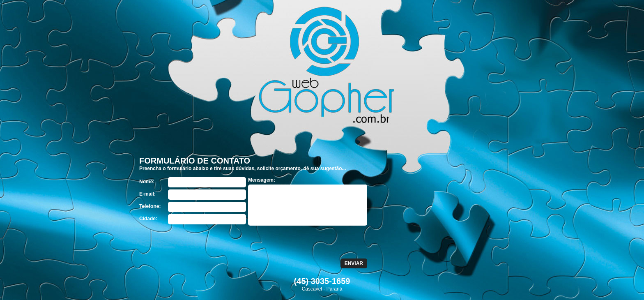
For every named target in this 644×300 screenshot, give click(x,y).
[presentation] (202, 242)
